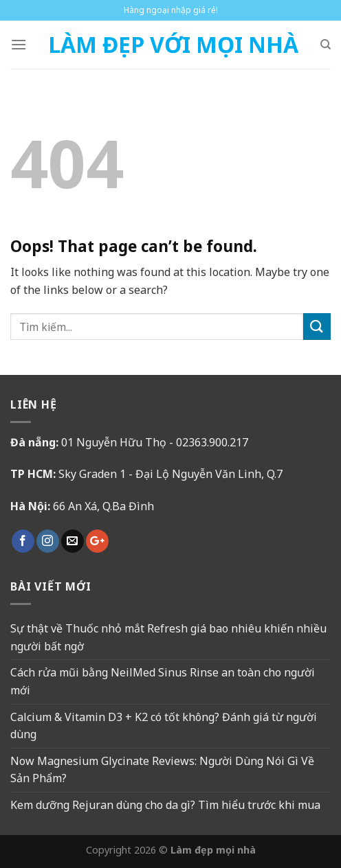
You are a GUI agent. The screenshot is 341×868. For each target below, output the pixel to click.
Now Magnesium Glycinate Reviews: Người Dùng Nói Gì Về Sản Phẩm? (162, 770)
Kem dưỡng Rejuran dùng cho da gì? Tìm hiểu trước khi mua (165, 805)
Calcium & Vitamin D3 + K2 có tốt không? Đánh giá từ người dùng (164, 726)
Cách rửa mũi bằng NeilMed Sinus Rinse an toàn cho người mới (163, 681)
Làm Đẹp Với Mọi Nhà (173, 45)
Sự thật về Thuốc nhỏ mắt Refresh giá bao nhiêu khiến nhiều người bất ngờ (168, 637)
